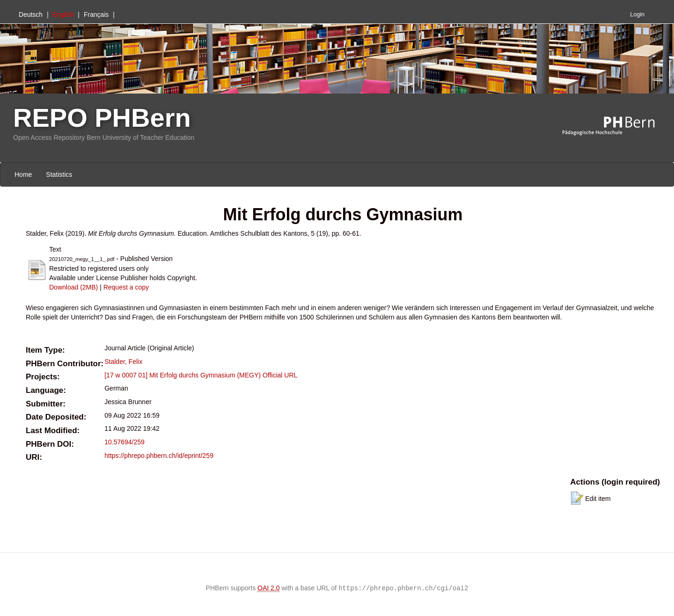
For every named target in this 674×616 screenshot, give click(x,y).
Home (23, 174)
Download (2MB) (73, 287)
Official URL (280, 375)
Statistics (59, 174)
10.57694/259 (125, 442)
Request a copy (126, 287)
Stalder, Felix (123, 362)
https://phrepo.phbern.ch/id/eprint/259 (159, 456)
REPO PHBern (102, 118)
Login (637, 14)
